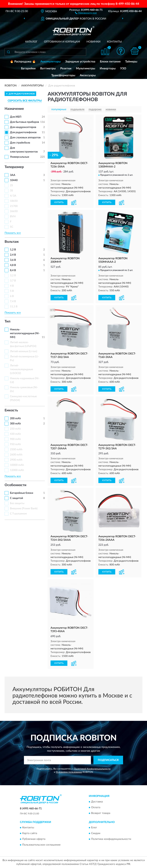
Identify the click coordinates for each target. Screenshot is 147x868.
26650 (14, 211)
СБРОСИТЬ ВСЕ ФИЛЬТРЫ (25, 101)
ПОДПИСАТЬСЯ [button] (108, 760)
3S (11, 191)
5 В (12, 291)
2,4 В (13, 255)
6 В (12, 296)
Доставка (97, 802)
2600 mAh (16, 455)
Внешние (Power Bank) (24, 509)
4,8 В (13, 265)
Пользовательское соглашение (41, 845)
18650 (14, 201)
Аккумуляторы (51, 62)
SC (12, 227)
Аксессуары (88, 75)
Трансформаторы (63, 75)
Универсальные (20, 157)
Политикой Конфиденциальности (92, 769)
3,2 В (13, 276)
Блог (94, 828)
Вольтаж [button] (12, 242)
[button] (86, 13)
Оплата (96, 807)
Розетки (66, 69)
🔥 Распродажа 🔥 (23, 62)
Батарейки (28, 69)
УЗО (123, 69)
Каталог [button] (31, 42)
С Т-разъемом (18, 514)
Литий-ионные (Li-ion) (24, 351)
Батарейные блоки (22, 493)
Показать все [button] (13, 233)
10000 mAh (17, 465)
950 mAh (15, 444)
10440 (14, 180)
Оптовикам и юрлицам (62, 42)
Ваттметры (48, 69)
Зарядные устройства (80, 62)
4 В (12, 286)
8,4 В (13, 270)
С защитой (16, 498)
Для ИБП (16, 117)
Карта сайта (30, 834)
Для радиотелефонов (23, 132)
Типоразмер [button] (14, 167)
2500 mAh (16, 450)
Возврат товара (101, 813)
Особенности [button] (16, 485)
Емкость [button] (11, 410)
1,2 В (13, 250)
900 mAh (15, 439)
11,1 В (14, 307)
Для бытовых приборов (24, 122)
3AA (13, 175)
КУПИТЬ (59, 202)
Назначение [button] (14, 109)
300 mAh (15, 424)
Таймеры (131, 62)
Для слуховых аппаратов (25, 138)
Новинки (94, 42)
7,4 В (13, 301)
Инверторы (108, 69)
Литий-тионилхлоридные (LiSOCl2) (21, 369)
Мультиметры (86, 69)
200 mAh (15, 418)
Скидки (96, 834)
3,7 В (13, 281)
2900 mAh (16, 460)
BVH (13, 217)
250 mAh (15, 429)
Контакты (114, 42)
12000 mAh (17, 470)
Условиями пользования (69, 772)
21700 (14, 206)
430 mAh (15, 434)
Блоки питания (110, 62)
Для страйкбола (20, 143)
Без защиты (17, 503)
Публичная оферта (34, 839)
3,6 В (13, 260)
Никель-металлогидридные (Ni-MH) (25, 333)
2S (11, 185)
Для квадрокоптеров (23, 127)
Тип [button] (7, 322)
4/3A (13, 196)
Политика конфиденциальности (111, 839)
